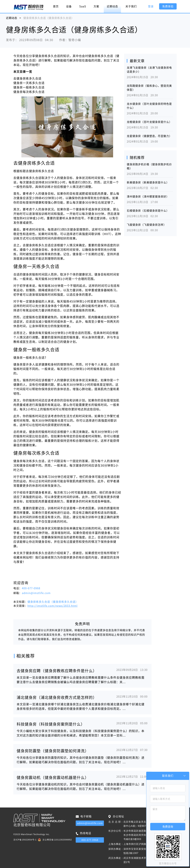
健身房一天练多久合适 (29, 83)
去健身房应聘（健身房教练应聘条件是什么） (57, 671)
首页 (56, 6)
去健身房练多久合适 (27, 78)
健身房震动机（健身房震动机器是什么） (53, 778)
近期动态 (112, 6)
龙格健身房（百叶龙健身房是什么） (149, 122)
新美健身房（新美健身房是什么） (148, 182)
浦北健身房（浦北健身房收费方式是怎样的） (57, 697)
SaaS (83, 6)
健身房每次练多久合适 (29, 92)
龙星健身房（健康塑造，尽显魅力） (149, 136)
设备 (69, 6)
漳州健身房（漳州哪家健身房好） (148, 197)
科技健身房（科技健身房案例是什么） (51, 724)
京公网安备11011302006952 (57, 840)
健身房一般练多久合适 (29, 87)
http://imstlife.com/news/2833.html (52, 606)
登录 (151, 6)
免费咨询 (168, 827)
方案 (96, 6)
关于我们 (131, 6)
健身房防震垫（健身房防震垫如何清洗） (53, 751)
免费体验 (168, 6)
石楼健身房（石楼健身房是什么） (148, 211)
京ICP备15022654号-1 (25, 840)
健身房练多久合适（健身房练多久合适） (53, 602)
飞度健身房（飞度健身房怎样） (147, 225)
